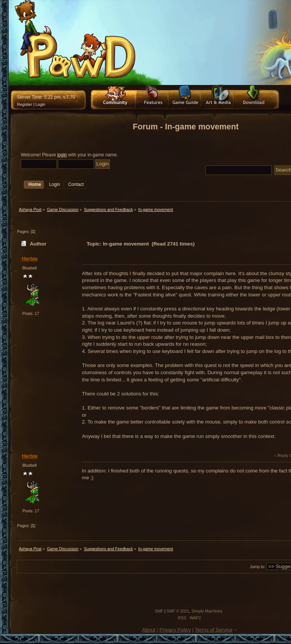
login (62, 155)
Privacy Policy (175, 630)
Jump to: (257, 567)
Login (40, 104)
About (149, 630)
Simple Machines (207, 611)
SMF (159, 611)
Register (25, 104)
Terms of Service (214, 630)
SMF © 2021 (178, 611)
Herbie (30, 259)
